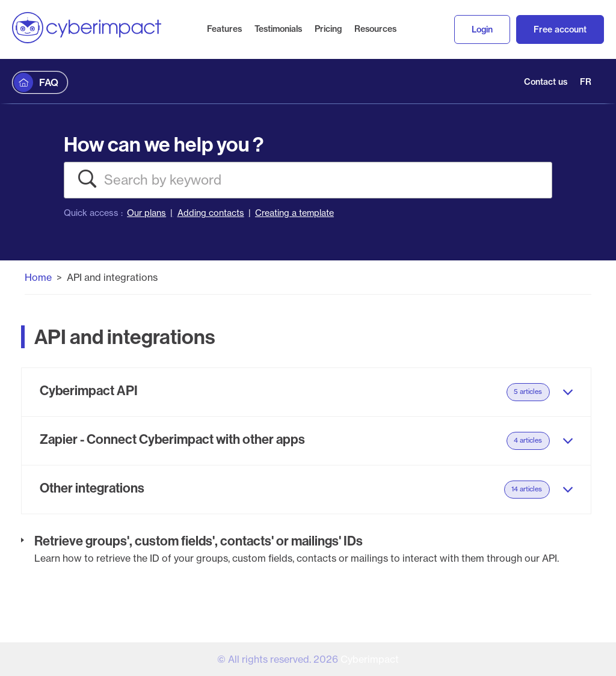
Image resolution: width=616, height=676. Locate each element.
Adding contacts (211, 213)
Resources (375, 29)
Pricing (328, 29)
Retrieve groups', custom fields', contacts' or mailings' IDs (199, 541)
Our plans (146, 213)
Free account (560, 29)
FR (586, 82)
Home (38, 277)
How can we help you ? (164, 144)
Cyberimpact (370, 659)
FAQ (49, 82)
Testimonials (278, 29)
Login (482, 29)
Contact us (546, 82)
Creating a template (294, 213)
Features (224, 29)
